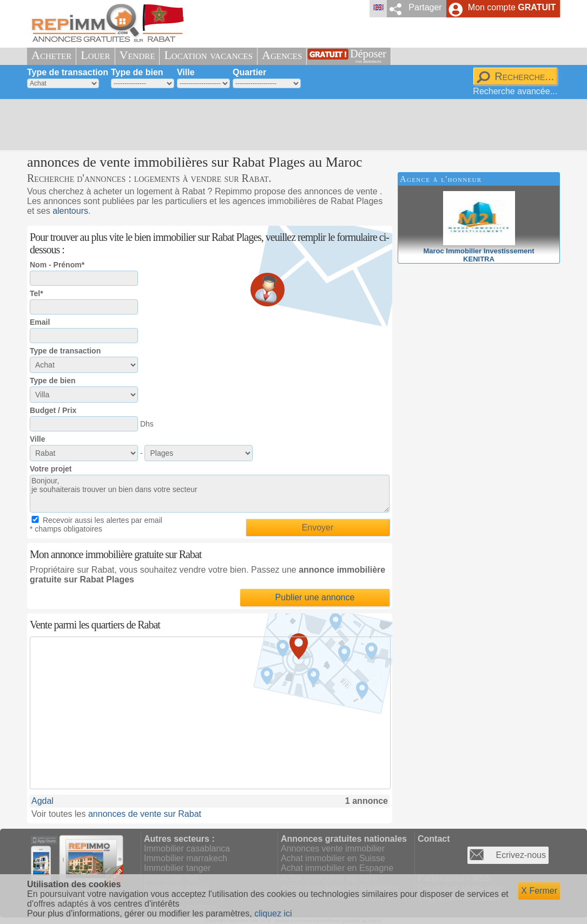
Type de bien (137, 72)
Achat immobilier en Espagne (337, 868)
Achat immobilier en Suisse (333, 858)
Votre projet (51, 469)
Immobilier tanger (177, 868)
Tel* (37, 293)
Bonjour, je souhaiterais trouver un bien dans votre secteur (210, 494)
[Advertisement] (289, 124)
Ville (186, 72)
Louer (95, 55)
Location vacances (208, 55)
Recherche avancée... (515, 91)
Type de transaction (68, 72)
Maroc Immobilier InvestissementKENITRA (479, 251)
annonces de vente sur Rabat (145, 814)
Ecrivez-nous (521, 855)
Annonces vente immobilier (333, 848)
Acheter (51, 55)
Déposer (368, 56)
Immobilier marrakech (186, 858)
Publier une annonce (315, 597)
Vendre (137, 55)
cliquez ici (273, 913)
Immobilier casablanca (187, 848)
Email (40, 322)
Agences (282, 55)
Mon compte (512, 7)
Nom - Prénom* (57, 265)
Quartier (249, 72)
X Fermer (539, 891)
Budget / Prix (53, 410)
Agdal (42, 801)
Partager (425, 7)
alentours (70, 211)
